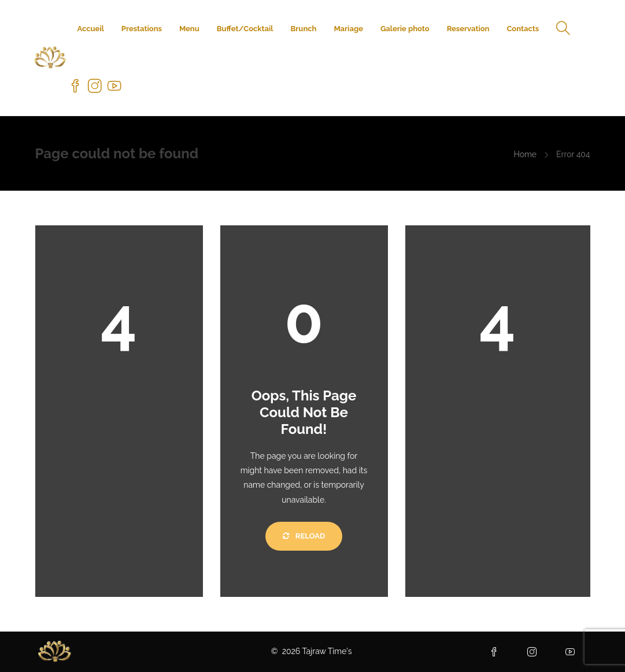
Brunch (304, 29)
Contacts (523, 29)
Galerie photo (405, 29)
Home (525, 154)
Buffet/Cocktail (245, 29)
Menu (189, 29)
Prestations (142, 29)
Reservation (468, 29)
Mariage (348, 29)
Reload (304, 536)
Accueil (90, 29)
